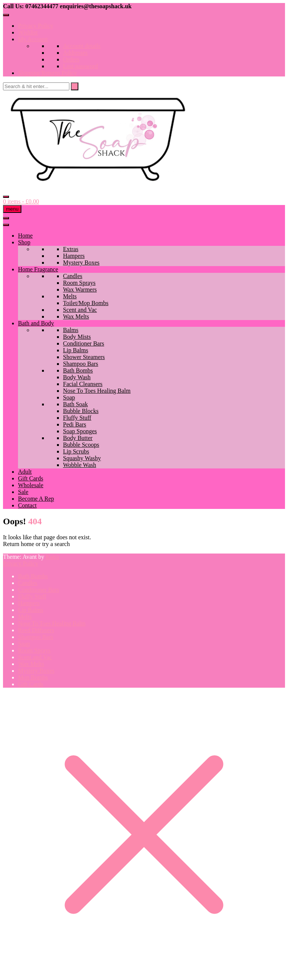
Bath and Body (36, 323)
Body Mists (77, 337)
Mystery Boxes (81, 263)
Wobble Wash (79, 465)
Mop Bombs (33, 677)
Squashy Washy (82, 458)
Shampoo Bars (81, 364)
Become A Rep (36, 499)
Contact (27, 505)
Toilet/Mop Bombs (86, 303)
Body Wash (77, 377)
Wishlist (28, 32)
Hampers (74, 256)
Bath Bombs (78, 370)
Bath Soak (75, 404)
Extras (71, 249)
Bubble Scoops (81, 445)
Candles (73, 276)
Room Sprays (79, 283)
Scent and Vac (80, 310)
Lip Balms (76, 350)
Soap (69, 397)
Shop (24, 242)
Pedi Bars (75, 424)
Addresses (75, 53)
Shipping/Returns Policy (47, 73)
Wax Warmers (80, 290)
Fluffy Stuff (77, 418)
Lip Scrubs (76, 451)
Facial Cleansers (83, 384)
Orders (71, 59)
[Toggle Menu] (6, 15)
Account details (82, 46)
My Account (33, 39)
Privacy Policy (36, 26)
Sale (23, 492)
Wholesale (31, 485)
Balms (71, 330)
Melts (70, 296)
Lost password (80, 66)
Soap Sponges (80, 431)
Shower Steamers (84, 357)
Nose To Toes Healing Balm (97, 391)
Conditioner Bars (84, 343)
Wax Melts (76, 316)
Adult (25, 472)
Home (25, 236)
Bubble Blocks (81, 411)
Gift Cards (31, 478)
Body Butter (78, 438)
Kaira (52, 557)
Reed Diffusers (36, 630)
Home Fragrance (38, 269)
